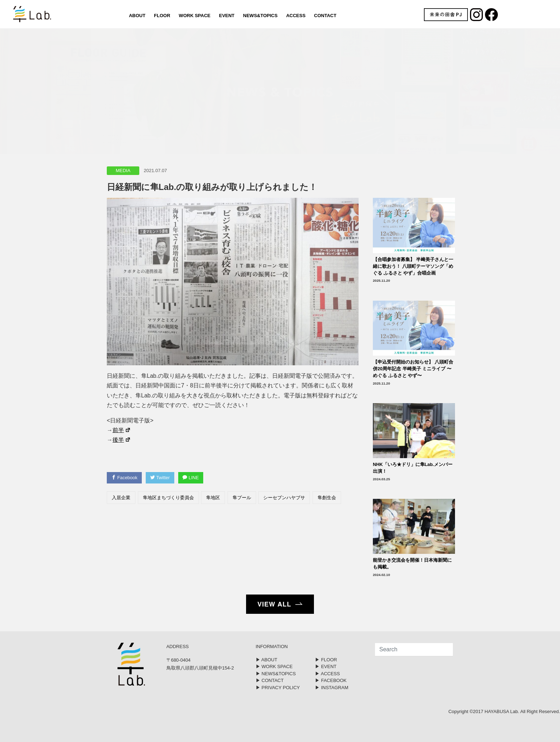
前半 (122, 430)
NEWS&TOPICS (260, 16)
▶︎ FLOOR (326, 660)
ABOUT (137, 16)
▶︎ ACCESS (327, 674)
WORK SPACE (194, 16)
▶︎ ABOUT (267, 660)
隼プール (242, 498)
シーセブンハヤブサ (284, 498)
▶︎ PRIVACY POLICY (278, 688)
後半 (122, 440)
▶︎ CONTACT (270, 680)
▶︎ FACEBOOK (331, 680)
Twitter (161, 478)
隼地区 (213, 498)
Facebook (125, 478)
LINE (192, 478)
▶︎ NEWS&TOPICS (276, 674)
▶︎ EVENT (326, 666)
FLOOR (162, 16)
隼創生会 (327, 498)
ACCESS (296, 16)
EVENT (227, 16)
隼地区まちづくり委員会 (168, 498)
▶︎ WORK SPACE (274, 666)
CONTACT (325, 16)
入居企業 (121, 498)
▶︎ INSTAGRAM (332, 688)
